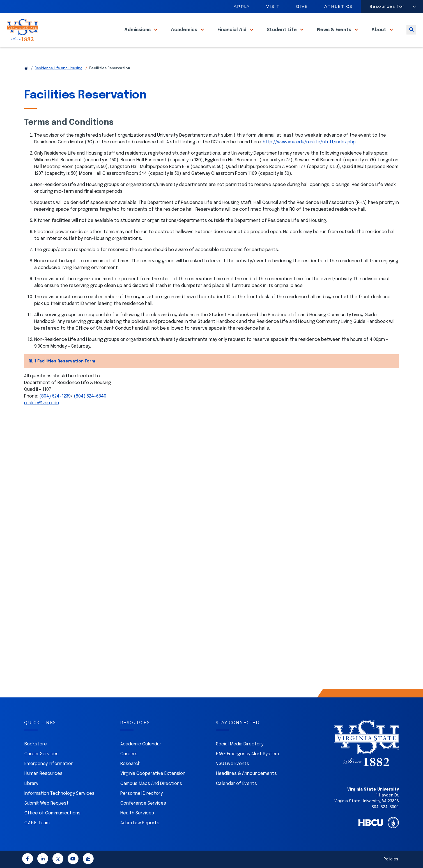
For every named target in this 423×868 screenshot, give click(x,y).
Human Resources (43, 774)
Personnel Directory (142, 794)
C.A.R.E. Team (37, 823)
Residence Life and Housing (59, 68)
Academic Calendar (141, 744)
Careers (129, 754)
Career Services (42, 754)
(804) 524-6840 (90, 396)
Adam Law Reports (140, 823)
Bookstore (36, 744)
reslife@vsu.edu (42, 403)
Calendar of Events (236, 784)
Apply (242, 6)
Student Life (282, 36)
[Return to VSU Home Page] (26, 68)
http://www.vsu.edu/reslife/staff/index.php (309, 142)
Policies (391, 859)
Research (130, 764)
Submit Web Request (47, 803)
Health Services (137, 813)
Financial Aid (233, 36)
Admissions (138, 36)
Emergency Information (49, 764)
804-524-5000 (385, 807)
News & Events (335, 36)
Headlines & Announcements (246, 774)
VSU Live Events (233, 764)
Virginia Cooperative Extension (153, 774)
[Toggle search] (411, 36)
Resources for (387, 7)
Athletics (339, 6)
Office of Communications (52, 813)
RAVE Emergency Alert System (247, 754)
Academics (185, 36)
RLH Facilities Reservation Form (62, 361)
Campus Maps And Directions (151, 784)
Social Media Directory (240, 744)
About (379, 36)
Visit (273, 6)
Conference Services (143, 803)
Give (302, 6)
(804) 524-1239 (55, 396)
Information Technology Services (59, 794)
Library (31, 784)
